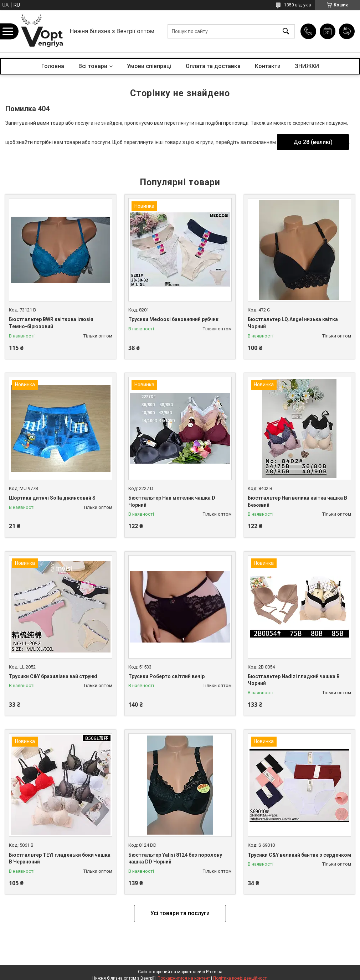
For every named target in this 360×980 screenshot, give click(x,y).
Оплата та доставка (213, 66)
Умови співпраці (149, 66)
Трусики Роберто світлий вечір (166, 676)
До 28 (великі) (313, 142)
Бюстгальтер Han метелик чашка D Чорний (172, 501)
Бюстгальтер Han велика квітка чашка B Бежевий (297, 501)
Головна (53, 66)
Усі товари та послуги (180, 913)
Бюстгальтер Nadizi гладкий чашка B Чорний (294, 680)
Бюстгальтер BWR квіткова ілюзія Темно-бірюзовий (51, 323)
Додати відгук (347, 31)
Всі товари (93, 66)
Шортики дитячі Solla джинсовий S (52, 498)
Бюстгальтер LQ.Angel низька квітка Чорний (293, 323)
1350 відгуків (298, 5)
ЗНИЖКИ (307, 66)
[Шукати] (286, 31)
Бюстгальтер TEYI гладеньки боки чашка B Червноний (60, 858)
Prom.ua (214, 972)
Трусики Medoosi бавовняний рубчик (173, 319)
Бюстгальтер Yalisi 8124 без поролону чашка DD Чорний (175, 858)
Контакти (268, 66)
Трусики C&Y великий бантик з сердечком (299, 855)
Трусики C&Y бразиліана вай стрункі (53, 676)
